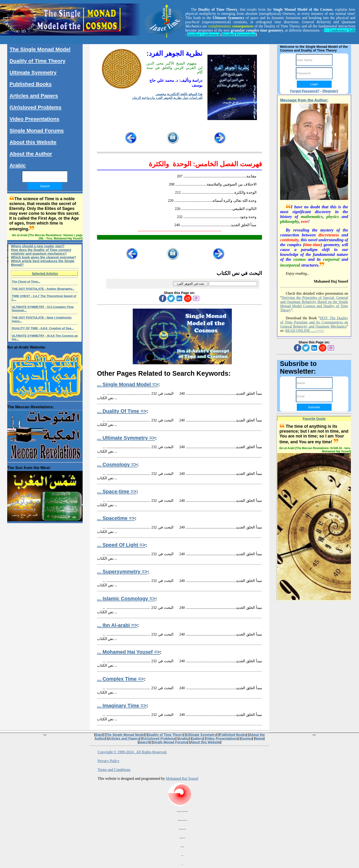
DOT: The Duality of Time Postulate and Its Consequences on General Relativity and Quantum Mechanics (314, 322)
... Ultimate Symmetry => (126, 438)
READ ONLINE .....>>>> (305, 331)
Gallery (197, 738)
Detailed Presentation (239, 34)
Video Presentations (34, 119)
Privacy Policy (109, 761)
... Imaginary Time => (122, 706)
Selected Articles (45, 274)
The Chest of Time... (26, 282)
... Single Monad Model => (128, 384)
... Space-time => (117, 491)
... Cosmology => (117, 465)
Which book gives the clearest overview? (44, 257)
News (259, 738)
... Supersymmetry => (122, 572)
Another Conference (203, 34)
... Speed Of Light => (121, 545)
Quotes (246, 738)
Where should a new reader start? (38, 246)
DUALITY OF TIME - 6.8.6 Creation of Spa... (43, 328)
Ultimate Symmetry (33, 73)
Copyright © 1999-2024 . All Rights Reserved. (132, 752)
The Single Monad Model (40, 49)
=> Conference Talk (340, 30)
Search (144, 742)
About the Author (31, 154)
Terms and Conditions (114, 770)
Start (99, 735)
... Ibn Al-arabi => (117, 625)
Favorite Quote (314, 419)
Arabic (18, 165)
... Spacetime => (116, 518)
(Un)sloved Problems (36, 107)
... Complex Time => (120, 679)
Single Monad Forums (37, 131)
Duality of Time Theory (37, 61)
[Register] (330, 91)
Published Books (31, 84)
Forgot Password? (305, 91)
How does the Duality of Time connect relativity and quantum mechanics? (41, 252)
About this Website (33, 142)
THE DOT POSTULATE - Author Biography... (43, 289)
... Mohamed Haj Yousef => (128, 652)
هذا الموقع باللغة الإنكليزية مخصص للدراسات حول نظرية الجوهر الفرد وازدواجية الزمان (167, 96)
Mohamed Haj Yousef (182, 778)
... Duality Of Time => (122, 411)
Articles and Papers (34, 96)
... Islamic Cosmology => (126, 599)
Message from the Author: (304, 100)
